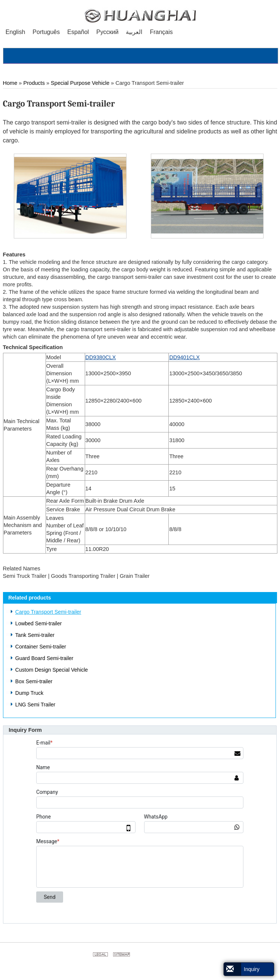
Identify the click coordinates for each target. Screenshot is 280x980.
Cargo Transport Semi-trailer (48, 612)
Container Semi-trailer (41, 647)
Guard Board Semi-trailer (44, 658)
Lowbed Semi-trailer (39, 623)
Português (46, 32)
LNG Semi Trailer (35, 705)
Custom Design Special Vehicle (52, 670)
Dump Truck (29, 693)
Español (78, 32)
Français (161, 32)
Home (10, 83)
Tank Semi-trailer (35, 635)
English (15, 32)
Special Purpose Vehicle (80, 83)
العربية (134, 32)
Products (34, 83)
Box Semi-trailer (34, 681)
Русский (107, 32)
